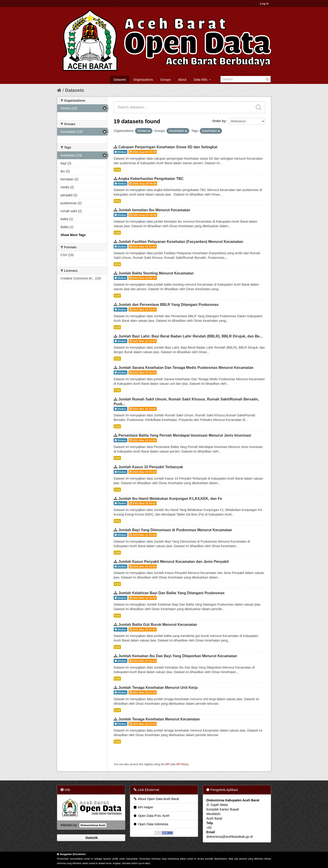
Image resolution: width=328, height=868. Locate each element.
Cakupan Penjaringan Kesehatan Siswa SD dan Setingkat (168, 147)
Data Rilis (202, 80)
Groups (166, 80)
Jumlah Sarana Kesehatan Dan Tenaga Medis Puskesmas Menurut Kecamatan (186, 368)
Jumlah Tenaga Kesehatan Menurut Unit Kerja (158, 688)
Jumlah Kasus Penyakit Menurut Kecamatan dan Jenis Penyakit (173, 562)
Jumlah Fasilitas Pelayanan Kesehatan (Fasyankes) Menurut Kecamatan (181, 242)
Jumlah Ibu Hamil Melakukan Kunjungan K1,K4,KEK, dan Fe (170, 499)
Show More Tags (73, 235)
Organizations (143, 80)
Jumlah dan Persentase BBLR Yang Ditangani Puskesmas (168, 305)
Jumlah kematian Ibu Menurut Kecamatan (154, 210)
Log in (264, 4)
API (167, 764)
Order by (219, 121)
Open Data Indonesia (151, 824)
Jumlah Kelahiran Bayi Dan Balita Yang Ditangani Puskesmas (171, 593)
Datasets (120, 80)
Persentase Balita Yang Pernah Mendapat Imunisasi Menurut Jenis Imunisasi (185, 435)
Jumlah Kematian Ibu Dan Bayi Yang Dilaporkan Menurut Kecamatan (178, 656)
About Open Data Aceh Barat (156, 799)
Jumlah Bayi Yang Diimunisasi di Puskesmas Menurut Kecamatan (175, 530)
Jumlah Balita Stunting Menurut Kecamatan (156, 273)
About (182, 80)
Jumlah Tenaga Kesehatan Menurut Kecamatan (159, 719)
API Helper (143, 807)
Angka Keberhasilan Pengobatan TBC (151, 179)
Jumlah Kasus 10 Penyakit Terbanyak (151, 467)
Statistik (91, 838)
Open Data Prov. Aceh (151, 816)
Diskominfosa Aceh (93, 825)
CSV (117, 170)
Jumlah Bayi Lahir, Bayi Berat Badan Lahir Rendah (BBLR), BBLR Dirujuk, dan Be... (190, 336)
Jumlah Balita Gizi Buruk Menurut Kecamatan (158, 625)
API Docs (182, 764)
